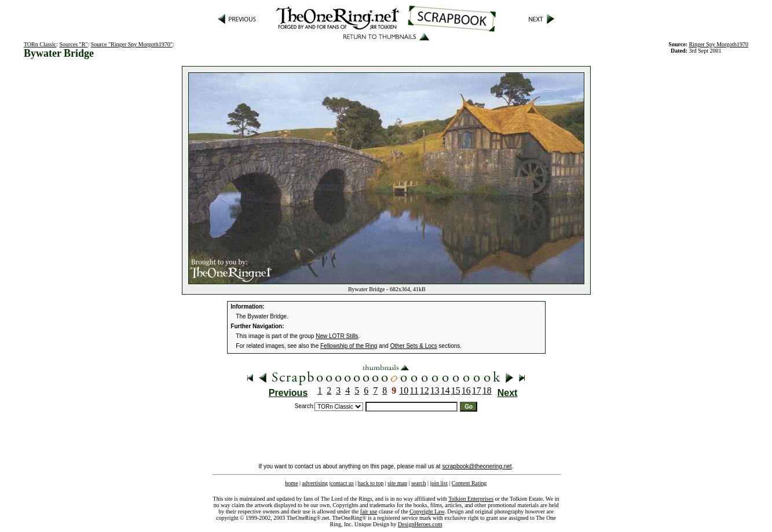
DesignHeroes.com (420, 524)
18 (487, 390)
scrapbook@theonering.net (477, 466)
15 (456, 390)
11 (414, 390)
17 (477, 390)
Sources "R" (73, 44)
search (419, 483)
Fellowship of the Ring (349, 346)
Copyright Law (427, 511)
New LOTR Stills (337, 336)
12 (425, 390)
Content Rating (469, 483)
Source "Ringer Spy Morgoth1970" (132, 44)
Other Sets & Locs (414, 346)
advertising (315, 483)
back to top (371, 483)
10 (404, 390)
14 (445, 390)
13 (435, 390)
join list (438, 483)
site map (397, 483)
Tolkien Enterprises (471, 499)
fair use (369, 511)
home (291, 483)
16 (466, 390)
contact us (342, 483)
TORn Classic (40, 44)
